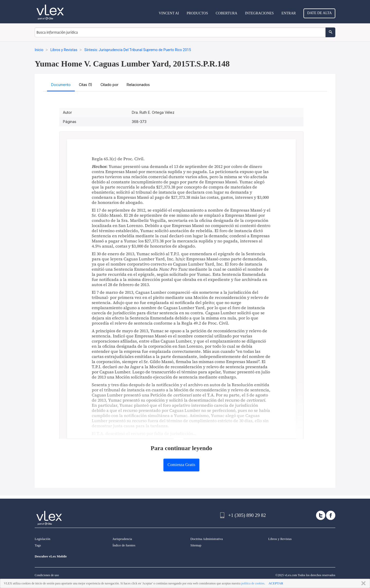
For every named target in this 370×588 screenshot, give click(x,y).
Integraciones (259, 13)
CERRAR (362, 583)
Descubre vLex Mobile (51, 556)
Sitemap (196, 545)
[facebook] (331, 515)
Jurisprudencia (122, 539)
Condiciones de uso (47, 575)
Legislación (43, 539)
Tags (38, 545)
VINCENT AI (169, 13)
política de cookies (253, 583)
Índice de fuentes (124, 545)
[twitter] (321, 515)
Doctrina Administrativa (207, 539)
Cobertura (226, 13)
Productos (197, 13)
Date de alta (319, 13)
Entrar (289, 13)
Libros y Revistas (280, 539)
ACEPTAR (276, 583)
